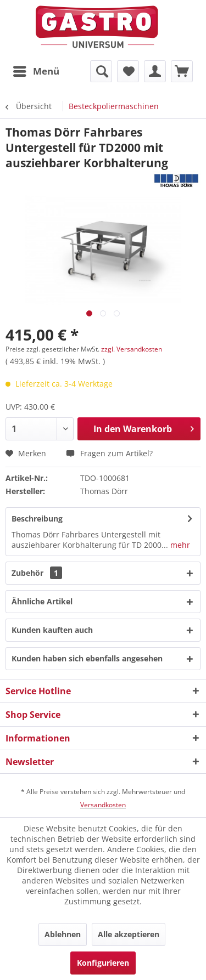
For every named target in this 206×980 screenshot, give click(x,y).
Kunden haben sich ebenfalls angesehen (87, 658)
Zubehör (37, 573)
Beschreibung (37, 519)
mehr (179, 545)
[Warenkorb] (182, 71)
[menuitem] (36, 71)
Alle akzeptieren (129, 934)
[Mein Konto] (155, 71)
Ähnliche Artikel (42, 601)
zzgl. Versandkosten (132, 349)
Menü (36, 70)
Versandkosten (103, 805)
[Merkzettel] (128, 71)
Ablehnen (63, 934)
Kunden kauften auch (52, 630)
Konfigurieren (103, 963)
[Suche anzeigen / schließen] (101, 71)
